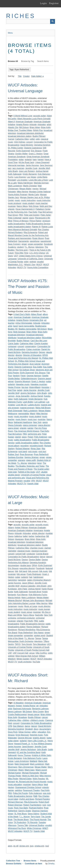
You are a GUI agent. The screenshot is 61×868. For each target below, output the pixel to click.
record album (14, 446)
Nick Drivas (34, 206)
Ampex (19, 706)
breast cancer (34, 714)
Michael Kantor (14, 773)
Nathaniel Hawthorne (23, 422)
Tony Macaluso (39, 644)
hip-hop (25, 387)
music (17, 200)
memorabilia (24, 414)
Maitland (33, 761)
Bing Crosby (38, 712)
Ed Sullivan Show (27, 370)
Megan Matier (25, 189)
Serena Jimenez (31, 457)
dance (43, 557)
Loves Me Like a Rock (38, 180)
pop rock (47, 793)
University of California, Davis (30, 259)
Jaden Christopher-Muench (39, 580)
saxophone (35, 241)
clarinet (48, 548)
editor (34, 732)
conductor (31, 554)
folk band (23, 571)
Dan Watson (18, 726)
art (37, 706)
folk (17, 571)
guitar (21, 160)
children (26, 720)
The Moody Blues (21, 820)
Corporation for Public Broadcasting (23, 557)
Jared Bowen (28, 747)
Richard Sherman (16, 802)
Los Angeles (22, 180)
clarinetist (12, 551)
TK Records (32, 822)
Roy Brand (13, 633)
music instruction (28, 200)
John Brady (13, 171)
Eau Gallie (37, 367)
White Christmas (34, 828)
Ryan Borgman (26, 454)
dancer (49, 557)
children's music (37, 720)
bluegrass (19, 539)
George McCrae (25, 738)
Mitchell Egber (26, 779)
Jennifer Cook (31, 168)
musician (12, 206)
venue (32, 653)
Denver (42, 352)
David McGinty (27, 145)
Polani (30, 437)
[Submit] (53, 21)
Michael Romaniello (30, 773)
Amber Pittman (21, 528)
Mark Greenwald (15, 411)
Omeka (51, 864)
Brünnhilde (47, 338)
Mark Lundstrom (15, 186)
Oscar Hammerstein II (25, 209)
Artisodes (42, 125)
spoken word (40, 636)
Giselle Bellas (14, 379)
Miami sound (41, 770)
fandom (16, 376)
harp (35, 160)
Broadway (23, 717)
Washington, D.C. (16, 265)
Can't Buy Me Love (39, 341)
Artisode (33, 125)
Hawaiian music (23, 384)
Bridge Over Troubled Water (20, 130)
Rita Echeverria (30, 232)
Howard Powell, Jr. (22, 744)
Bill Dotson (24, 127)
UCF (16, 256)
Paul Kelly (33, 212)
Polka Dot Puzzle (20, 793)
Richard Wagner (23, 449)
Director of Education (32, 355)
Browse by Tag (28, 61)
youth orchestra (25, 662)
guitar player (13, 741)
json (32, 846)
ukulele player (14, 475)
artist (49, 125)
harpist (41, 160)
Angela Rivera (22, 125)
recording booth (36, 446)
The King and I (22, 250)
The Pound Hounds (38, 820)
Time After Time (21, 253)
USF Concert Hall (20, 653)
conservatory (31, 346)
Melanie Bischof (15, 600)
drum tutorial (35, 364)
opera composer (30, 425)
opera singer (13, 428)
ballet (25, 536)
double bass (26, 565)
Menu (10, 33)
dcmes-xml (24, 846)
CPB (10, 726)
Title (20, 76)
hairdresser (38, 577)
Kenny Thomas (24, 755)
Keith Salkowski (15, 174)
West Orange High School (27, 656)
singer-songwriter (35, 244)
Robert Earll (44, 802)
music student (28, 203)
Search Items (43, 61)
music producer (15, 203)
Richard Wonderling (27, 630)
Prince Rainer (35, 221)
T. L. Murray (24, 817)
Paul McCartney (45, 212)
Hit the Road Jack (26, 162)
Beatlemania (41, 326)
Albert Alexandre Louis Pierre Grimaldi (34, 119)
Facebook (40, 568)
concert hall (20, 554)
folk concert (33, 571)
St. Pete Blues (20, 814)
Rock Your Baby (21, 808)
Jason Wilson (28, 583)
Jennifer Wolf (44, 168)
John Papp (22, 589)
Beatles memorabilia (27, 329)
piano (31, 218)
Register (54, 3)
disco (36, 729)
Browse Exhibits (14, 864)
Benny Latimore (15, 712)
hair (31, 577)
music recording (21, 416)
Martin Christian (30, 186)
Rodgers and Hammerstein (20, 238)
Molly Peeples (39, 779)
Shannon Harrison (40, 811)
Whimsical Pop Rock (17, 828)
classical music (24, 551)
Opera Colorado (15, 425)
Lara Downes (20, 177)
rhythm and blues (27, 799)
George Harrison (34, 376)
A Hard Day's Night (22, 314)
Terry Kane (35, 817)
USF (10, 653)
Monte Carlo (34, 195)
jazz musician (18, 168)
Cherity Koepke (41, 344)
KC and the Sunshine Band (29, 752)
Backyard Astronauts (22, 709)
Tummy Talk (23, 825)
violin (26, 262)
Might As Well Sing (30, 776)
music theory (21, 419)
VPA (33, 481)
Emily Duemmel (23, 151)
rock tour (42, 452)
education (42, 732)
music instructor (43, 200)
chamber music (37, 548)
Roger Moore (38, 238)
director (19, 355)
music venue (26, 612)
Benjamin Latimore (40, 709)
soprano (22, 460)
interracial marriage (16, 165)
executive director (27, 568)
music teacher (42, 203)
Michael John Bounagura (34, 600)
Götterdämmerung (29, 379)
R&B (35, 796)
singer (24, 244)
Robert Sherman (15, 805)
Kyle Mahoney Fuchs (38, 595)
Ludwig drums (34, 405)
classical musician (39, 551)
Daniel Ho (46, 349)
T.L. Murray (29, 247)
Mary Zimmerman (26, 767)
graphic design (39, 738)
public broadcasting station (20, 227)
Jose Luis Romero (27, 171)
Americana (38, 530)
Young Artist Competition (38, 268)
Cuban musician (33, 349)
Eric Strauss (36, 151)
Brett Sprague (19, 332)
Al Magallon (18, 703)
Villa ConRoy (41, 653)
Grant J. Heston (36, 154)
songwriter (28, 636)
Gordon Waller (21, 154)
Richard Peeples (42, 799)
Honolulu (45, 387)
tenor (39, 463)
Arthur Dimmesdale (24, 323)
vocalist (40, 262)
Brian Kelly (46, 127)
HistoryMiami (35, 387)
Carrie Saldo (13, 344)
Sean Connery (14, 244)
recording (24, 446)
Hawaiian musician (39, 384)
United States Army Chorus (31, 256)
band (15, 326)
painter (30, 428)
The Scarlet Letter (41, 469)
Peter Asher (46, 215)
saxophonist (46, 241)
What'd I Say (30, 265)
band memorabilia (26, 326)
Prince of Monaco (21, 221)
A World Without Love (23, 116)
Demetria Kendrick (42, 145)
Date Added (37, 76)
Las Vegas (31, 177)
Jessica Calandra (28, 586)
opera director (44, 425)
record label (13, 799)
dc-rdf (16, 846)
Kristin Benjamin (30, 174)
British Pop (38, 130)
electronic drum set (44, 370)
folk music (44, 571)
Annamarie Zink (36, 320)
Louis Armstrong (22, 761)
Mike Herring (22, 192)
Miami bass (30, 770)
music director (44, 606)
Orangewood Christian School (28, 787)
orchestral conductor (26, 618)
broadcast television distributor (30, 133)
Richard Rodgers (15, 232)
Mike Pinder (13, 779)
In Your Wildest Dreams (42, 744)
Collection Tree (13, 861)
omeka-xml (39, 846)
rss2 (47, 846)
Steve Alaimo (34, 814)
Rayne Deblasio (33, 627)
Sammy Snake (25, 811)
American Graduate (24, 122)
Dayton (25, 560)
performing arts (34, 434)
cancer (45, 717)
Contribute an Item (34, 864)
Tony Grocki (27, 644)
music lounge (44, 609)
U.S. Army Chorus (37, 253)
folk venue (21, 574)
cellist (32, 139)
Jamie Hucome (32, 165)
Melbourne (13, 414)
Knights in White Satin (41, 755)
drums (11, 367)
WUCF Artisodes (44, 659)
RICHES (21, 16)
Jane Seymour (46, 165)
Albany (11, 528)
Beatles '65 (13, 329)
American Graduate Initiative (20, 530)
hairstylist (22, 580)
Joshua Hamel (42, 171)
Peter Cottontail (15, 218)
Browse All (13, 61)
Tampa (38, 638)
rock (44, 805)
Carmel (11, 139)
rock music (33, 452)
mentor (35, 189)
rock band (23, 452)
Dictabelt (29, 729)
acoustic (17, 525)
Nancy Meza (22, 206)
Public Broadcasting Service (38, 224)
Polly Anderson (41, 437)
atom (10, 846)
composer (12, 346)
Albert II (11, 122)
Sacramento (24, 241)
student (20, 247)
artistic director (38, 533)
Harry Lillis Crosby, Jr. (37, 741)
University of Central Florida (33, 475)
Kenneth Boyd (35, 592)
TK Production (20, 822)
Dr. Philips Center (16, 148)
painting (18, 790)
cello (38, 139)
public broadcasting (16, 224)
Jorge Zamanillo (22, 396)
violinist (33, 262)
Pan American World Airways (27, 431)
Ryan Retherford (41, 454)
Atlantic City (13, 127)
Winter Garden (23, 659)
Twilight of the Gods (26, 472)
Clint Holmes (20, 142)
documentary (14, 565)
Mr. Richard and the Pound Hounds (31, 782)
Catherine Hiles (22, 139)
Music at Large (31, 606)
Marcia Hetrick (14, 598)
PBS (21, 215)
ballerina (18, 536)
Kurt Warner (22, 595)
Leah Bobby (28, 402)
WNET (45, 828)
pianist (25, 218)
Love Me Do (21, 405)
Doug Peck (13, 732)
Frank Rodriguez (34, 574)
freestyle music (36, 735)
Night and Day (46, 206)
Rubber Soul (13, 454)
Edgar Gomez (25, 732)
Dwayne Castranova (33, 148)
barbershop (40, 536)
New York (37, 422)
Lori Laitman (40, 402)
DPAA (34, 565)
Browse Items (30, 861)
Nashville (39, 615)
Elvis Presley (14, 373)
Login (43, 3)
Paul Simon (13, 215)
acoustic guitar (39, 116)
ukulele (44, 472)
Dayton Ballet (35, 560)
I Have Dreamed (42, 162)
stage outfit (31, 460)
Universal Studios (37, 825)
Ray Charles (43, 230)
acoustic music (42, 525)
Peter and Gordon (32, 215)
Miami (33, 414)
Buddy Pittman (39, 136)
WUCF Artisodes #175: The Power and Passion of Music (29, 287)
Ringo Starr (36, 449)
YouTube (36, 662)
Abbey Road (36, 314)
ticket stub (12, 472)
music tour (32, 419)
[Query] (31, 21)
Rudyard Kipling (36, 808)
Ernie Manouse (22, 735)
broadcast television (17, 335)
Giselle (45, 376)
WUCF (39, 265)
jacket (20, 390)
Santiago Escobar (16, 457)
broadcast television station (20, 136)
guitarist (28, 160)
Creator (26, 76)
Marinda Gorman (41, 183)
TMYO (18, 644)
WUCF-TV (22, 268)
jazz (10, 168)
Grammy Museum (23, 381)
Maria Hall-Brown (25, 183)
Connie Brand (42, 554)
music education (15, 785)
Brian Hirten (35, 127)
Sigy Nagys (39, 633)
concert (29, 142)
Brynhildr (12, 341)
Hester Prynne (14, 387)
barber (31, 536)
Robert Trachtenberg (32, 805)
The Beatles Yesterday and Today (30, 466)
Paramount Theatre (31, 790)
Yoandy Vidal (33, 484)
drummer (45, 364)
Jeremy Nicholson (28, 393)
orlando (11, 209)
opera (45, 422)
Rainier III (36, 227)
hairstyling (12, 580)
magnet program (27, 408)
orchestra (12, 618)
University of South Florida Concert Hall (32, 650)
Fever (23, 376)
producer (46, 221)
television (40, 247)
